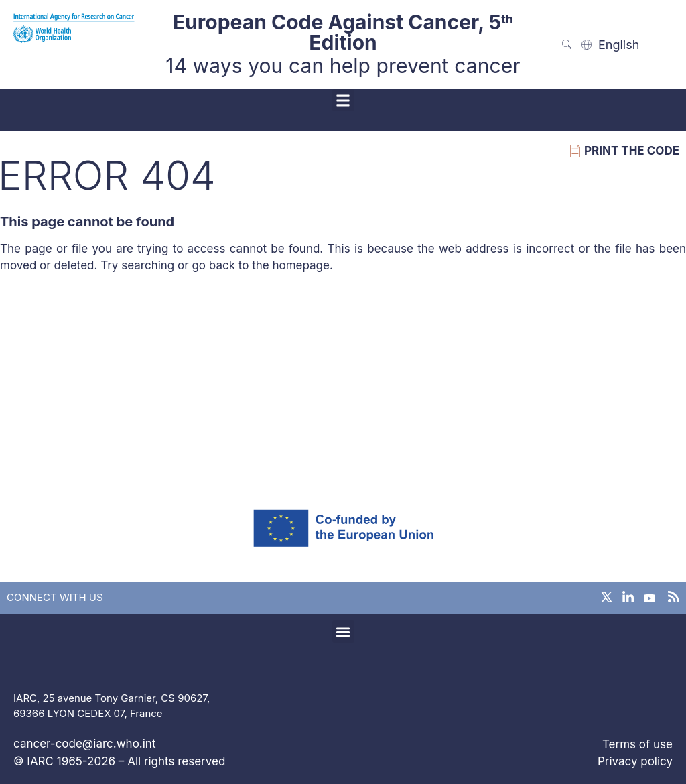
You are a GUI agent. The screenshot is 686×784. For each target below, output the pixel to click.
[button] (343, 100)
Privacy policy (635, 761)
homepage (301, 265)
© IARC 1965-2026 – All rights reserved (119, 761)
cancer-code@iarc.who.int (84, 744)
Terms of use (637, 744)
